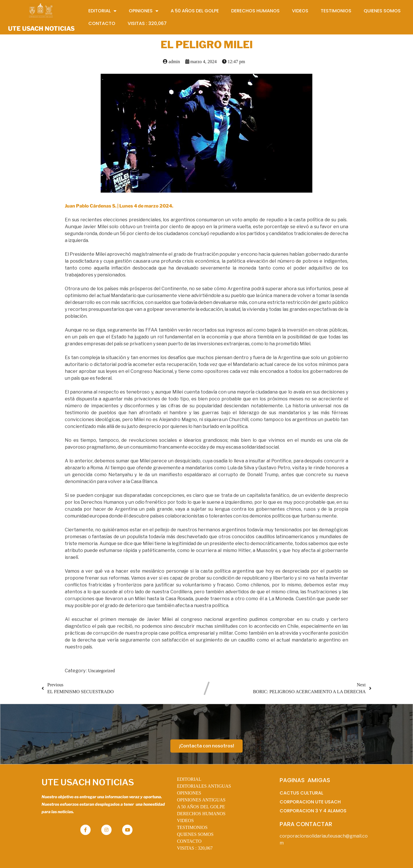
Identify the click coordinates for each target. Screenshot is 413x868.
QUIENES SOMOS (195, 834)
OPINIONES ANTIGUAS (201, 800)
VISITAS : (195, 848)
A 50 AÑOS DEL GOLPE (201, 807)
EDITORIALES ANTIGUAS (204, 786)
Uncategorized (101, 671)
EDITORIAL (189, 779)
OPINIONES (189, 793)
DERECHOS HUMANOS (201, 814)
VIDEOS (185, 820)
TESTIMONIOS (192, 827)
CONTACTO (189, 841)
